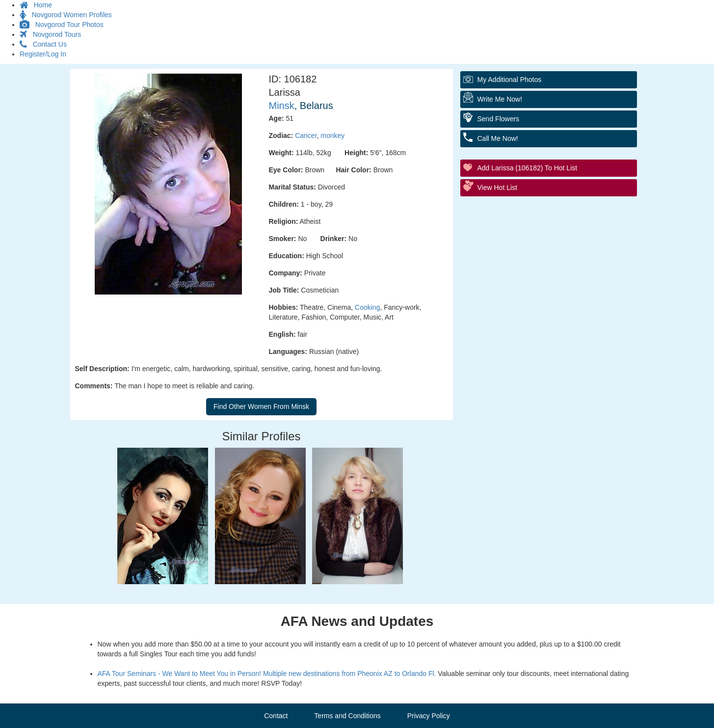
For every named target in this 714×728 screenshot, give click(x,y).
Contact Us (43, 44)
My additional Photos (510, 80)
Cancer (306, 135)
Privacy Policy (429, 716)
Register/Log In (43, 54)
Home (36, 5)
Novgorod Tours (50, 34)
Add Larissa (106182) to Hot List (528, 168)
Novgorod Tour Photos (62, 25)
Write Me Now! (500, 99)
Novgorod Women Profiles (66, 15)
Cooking (367, 307)
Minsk (282, 106)
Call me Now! (498, 138)
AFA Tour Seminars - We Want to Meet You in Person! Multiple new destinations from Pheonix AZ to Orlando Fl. (267, 674)
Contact (276, 716)
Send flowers (499, 119)
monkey (332, 135)
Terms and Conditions (347, 716)
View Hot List (497, 188)
